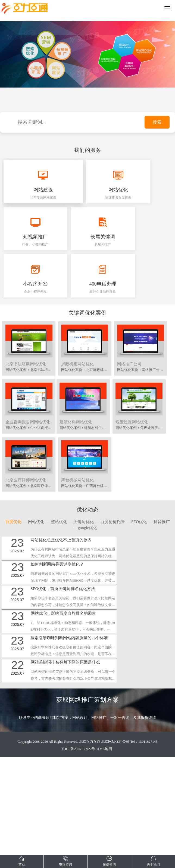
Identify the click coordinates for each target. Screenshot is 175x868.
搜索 (157, 122)
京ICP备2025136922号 (78, 846)
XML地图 (104, 846)
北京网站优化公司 (115, 839)
